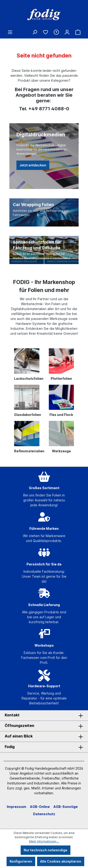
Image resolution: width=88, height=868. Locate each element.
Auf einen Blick (19, 736)
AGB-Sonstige (66, 807)
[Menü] (10, 32)
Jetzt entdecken (33, 165)
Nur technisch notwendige (46, 850)
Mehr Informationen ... (44, 841)
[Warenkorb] (78, 32)
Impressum (17, 807)
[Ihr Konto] (67, 32)
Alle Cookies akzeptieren (61, 861)
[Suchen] (35, 32)
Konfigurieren (21, 861)
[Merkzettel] (46, 32)
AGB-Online (40, 807)
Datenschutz (44, 814)
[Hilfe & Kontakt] (56, 32)
